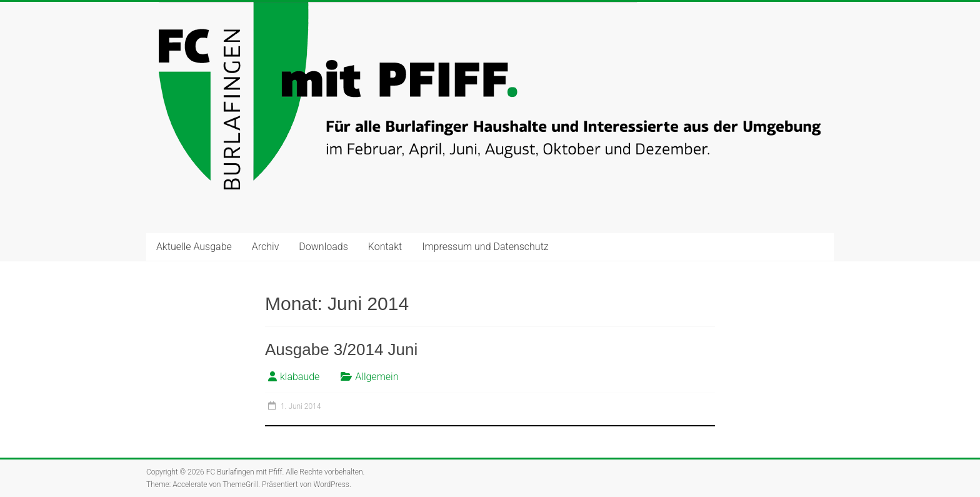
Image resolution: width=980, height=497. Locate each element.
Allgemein (377, 377)
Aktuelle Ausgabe (194, 247)
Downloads (323, 247)
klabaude (300, 377)
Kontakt (385, 247)
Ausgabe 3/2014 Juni (341, 349)
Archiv (266, 247)
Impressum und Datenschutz (485, 247)
